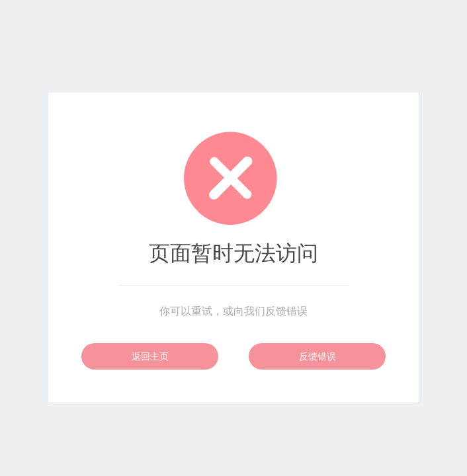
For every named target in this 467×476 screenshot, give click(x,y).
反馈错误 (318, 356)
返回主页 (150, 356)
